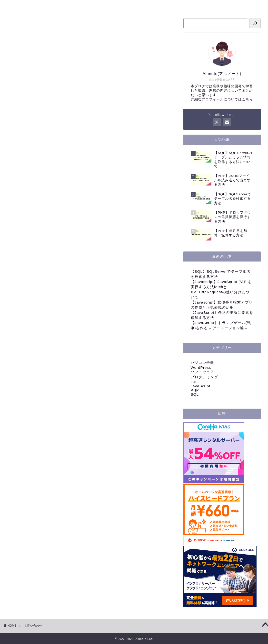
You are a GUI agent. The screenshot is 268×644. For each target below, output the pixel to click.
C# (193, 382)
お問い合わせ (182, 6)
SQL (195, 394)
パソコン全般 (148, 6)
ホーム (81, 6)
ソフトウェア (202, 372)
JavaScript (201, 386)
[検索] (255, 23)
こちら (247, 99)
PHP (195, 390)
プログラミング (112, 6)
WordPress (201, 367)
